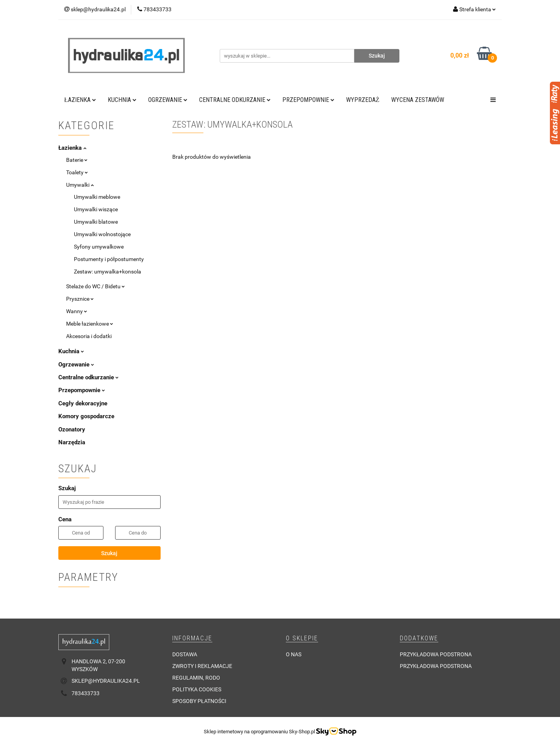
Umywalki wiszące (96, 209)
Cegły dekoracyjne (83, 403)
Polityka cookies (197, 689)
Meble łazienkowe (90, 324)
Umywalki (80, 185)
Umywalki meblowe (97, 197)
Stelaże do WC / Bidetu (95, 286)
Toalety (77, 172)
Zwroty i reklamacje (202, 666)
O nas (294, 654)
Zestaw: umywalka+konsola (108, 272)
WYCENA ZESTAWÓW (418, 100)
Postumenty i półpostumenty (109, 259)
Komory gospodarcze (86, 416)
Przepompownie (308, 100)
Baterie (77, 160)
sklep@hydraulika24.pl (106, 681)
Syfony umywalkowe (99, 247)
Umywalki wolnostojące (102, 234)
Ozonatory (72, 429)
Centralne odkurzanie (235, 100)
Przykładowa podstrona (436, 654)
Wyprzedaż (363, 100)
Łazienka (80, 100)
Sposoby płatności (199, 701)
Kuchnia (122, 100)
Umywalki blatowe (96, 222)
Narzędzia (72, 442)
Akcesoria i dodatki (89, 336)
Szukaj (109, 553)
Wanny (77, 311)
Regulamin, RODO (196, 678)
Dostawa (185, 654)
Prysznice (80, 299)
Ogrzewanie (168, 100)
